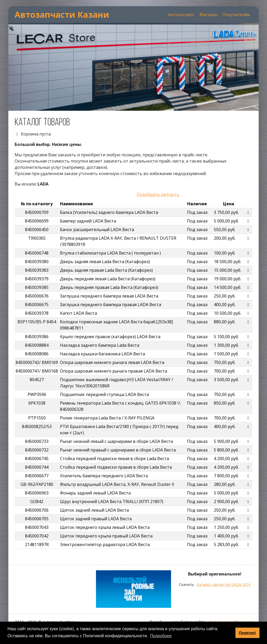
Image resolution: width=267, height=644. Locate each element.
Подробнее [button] (161, 636)
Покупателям (236, 15)
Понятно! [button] (247, 633)
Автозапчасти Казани (62, 14)
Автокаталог (181, 15)
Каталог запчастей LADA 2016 (224, 584)
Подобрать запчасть (158, 194)
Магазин (208, 15)
